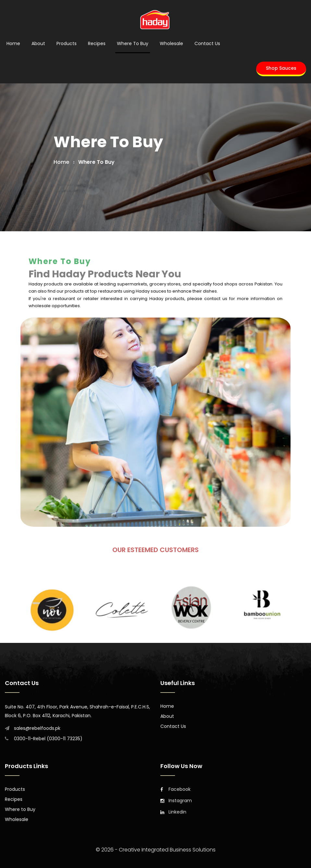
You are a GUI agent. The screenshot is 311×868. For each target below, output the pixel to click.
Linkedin (173, 812)
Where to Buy (133, 43)
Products (67, 43)
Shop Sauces (281, 68)
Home (13, 43)
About (38, 43)
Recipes (97, 43)
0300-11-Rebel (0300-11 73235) (48, 739)
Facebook (175, 789)
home (61, 162)
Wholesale (171, 43)
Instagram (176, 801)
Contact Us (207, 43)
